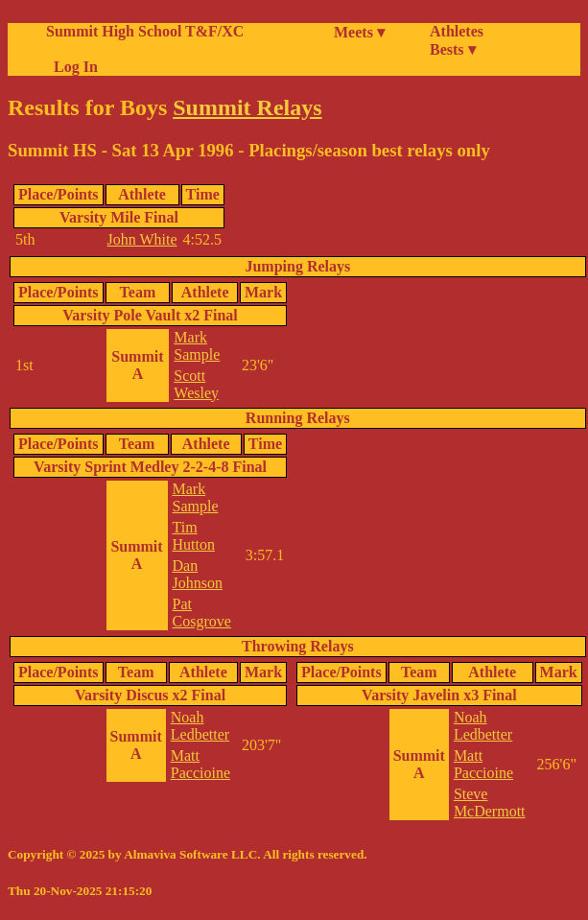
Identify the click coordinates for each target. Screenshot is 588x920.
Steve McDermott (490, 802)
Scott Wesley (196, 384)
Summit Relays (247, 107)
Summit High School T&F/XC (145, 31)
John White (142, 239)
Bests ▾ (453, 49)
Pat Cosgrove (202, 613)
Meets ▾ (359, 32)
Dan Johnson (198, 574)
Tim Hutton (194, 536)
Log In (72, 67)
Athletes (457, 31)
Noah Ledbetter (200, 726)
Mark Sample (197, 346)
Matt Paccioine (200, 764)
